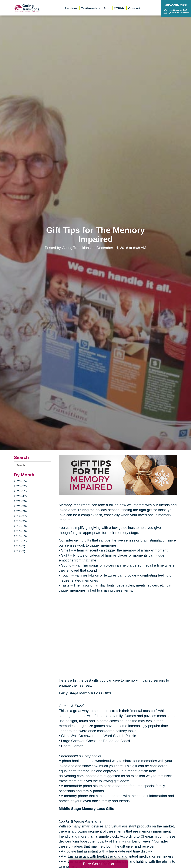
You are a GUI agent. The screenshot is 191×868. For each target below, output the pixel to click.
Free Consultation (98, 864)
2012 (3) (19, 551)
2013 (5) (19, 546)
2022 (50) (20, 501)
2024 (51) (20, 491)
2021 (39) (20, 506)
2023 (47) (20, 496)
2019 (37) (20, 516)
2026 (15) (20, 481)
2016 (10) (20, 531)
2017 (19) (20, 526)
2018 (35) (20, 521)
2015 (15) (20, 536)
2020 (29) (20, 511)
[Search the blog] (33, 465)
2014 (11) (20, 541)
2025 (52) (20, 486)
